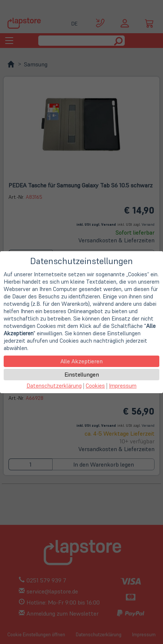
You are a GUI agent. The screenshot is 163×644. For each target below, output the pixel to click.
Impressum (123, 386)
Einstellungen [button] (82, 374)
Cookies (95, 386)
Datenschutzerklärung (54, 386)
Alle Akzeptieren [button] (81, 361)
